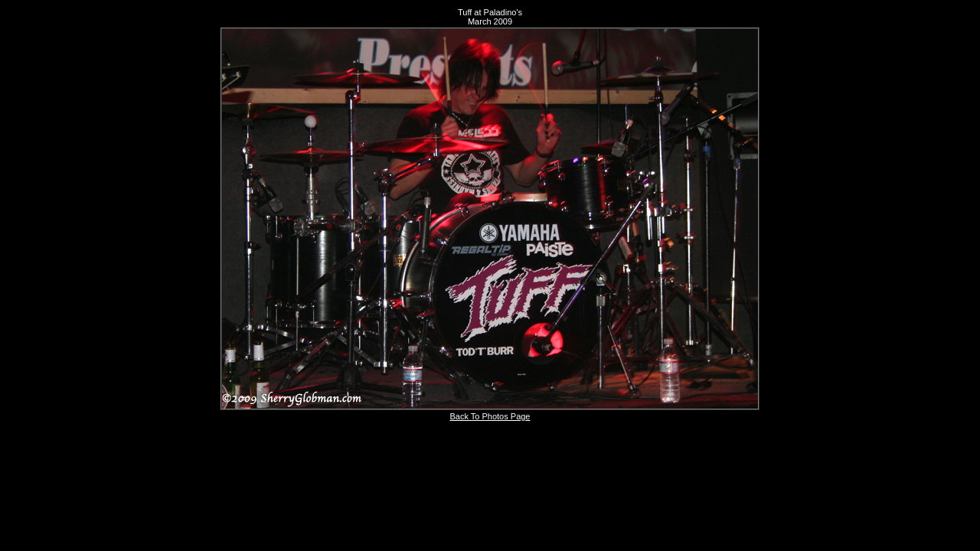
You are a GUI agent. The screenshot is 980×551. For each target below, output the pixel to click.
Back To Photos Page (490, 416)
